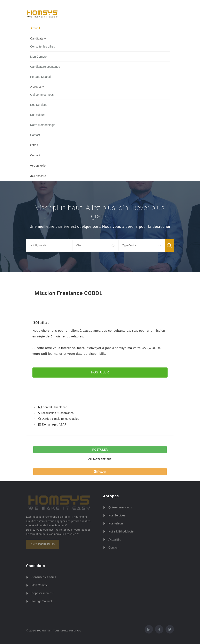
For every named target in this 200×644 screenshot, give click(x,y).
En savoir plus (43, 545)
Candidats (38, 38)
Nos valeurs (38, 115)
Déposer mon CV (42, 593)
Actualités (115, 540)
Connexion (39, 166)
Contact (35, 135)
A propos (37, 87)
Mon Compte (38, 57)
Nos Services (39, 105)
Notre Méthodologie (43, 125)
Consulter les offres (43, 46)
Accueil (35, 28)
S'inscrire (38, 176)
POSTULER (100, 373)
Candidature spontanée (45, 67)
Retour (100, 472)
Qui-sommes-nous (42, 95)
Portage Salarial (40, 77)
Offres (34, 145)
